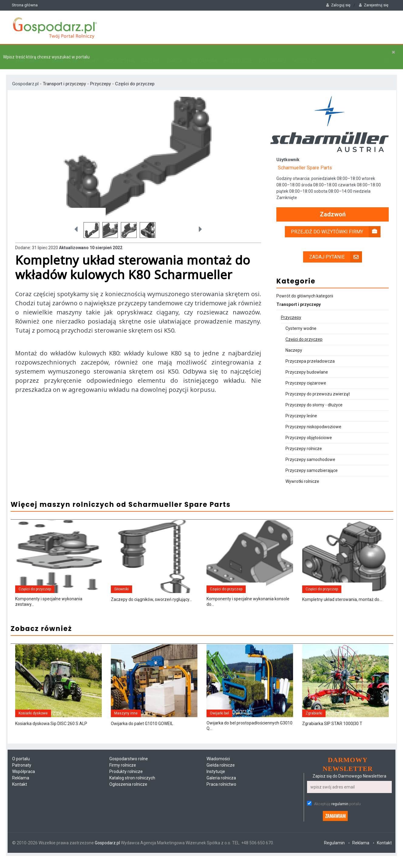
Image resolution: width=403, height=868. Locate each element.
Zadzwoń (333, 208)
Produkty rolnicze (126, 784)
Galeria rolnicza (221, 790)
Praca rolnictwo (221, 796)
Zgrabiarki (314, 725)
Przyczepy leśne (301, 410)
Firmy (91, 53)
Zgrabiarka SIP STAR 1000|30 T (332, 736)
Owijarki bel (219, 725)
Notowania (203, 53)
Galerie (151, 53)
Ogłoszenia (120, 53)
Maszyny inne (126, 725)
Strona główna (25, 5)
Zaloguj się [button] (338, 5)
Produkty (65, 53)
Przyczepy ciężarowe (306, 377)
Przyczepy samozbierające (312, 464)
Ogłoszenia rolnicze (128, 796)
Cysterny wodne (301, 322)
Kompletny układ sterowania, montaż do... (342, 602)
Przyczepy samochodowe (310, 453)
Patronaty (22, 777)
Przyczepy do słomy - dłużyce (314, 399)
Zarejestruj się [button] (374, 5)
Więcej (305, 53)
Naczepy (294, 344)
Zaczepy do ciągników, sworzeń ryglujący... (151, 602)
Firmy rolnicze (123, 777)
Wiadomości (30, 53)
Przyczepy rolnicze (304, 442)
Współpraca (24, 784)
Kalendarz (273, 53)
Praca (174, 53)
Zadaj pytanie (336, 251)
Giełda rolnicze (221, 777)
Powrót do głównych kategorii (305, 290)
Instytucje (238, 53)
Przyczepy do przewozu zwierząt (318, 388)
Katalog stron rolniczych (132, 790)
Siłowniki (121, 592)
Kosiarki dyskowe (33, 725)
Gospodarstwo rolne (129, 771)
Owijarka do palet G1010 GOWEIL (142, 736)
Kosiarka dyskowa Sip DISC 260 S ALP (51, 736)
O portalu (21, 771)
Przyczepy (101, 78)
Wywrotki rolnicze (302, 475)
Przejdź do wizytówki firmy (336, 226)
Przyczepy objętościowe (309, 432)
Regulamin (334, 855)
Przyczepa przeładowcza (310, 355)
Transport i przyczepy (65, 78)
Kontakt (20, 796)
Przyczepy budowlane (307, 366)
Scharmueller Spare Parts (305, 162)
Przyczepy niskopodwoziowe (313, 421)
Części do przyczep (135, 78)
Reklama (21, 790)
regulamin (340, 816)
